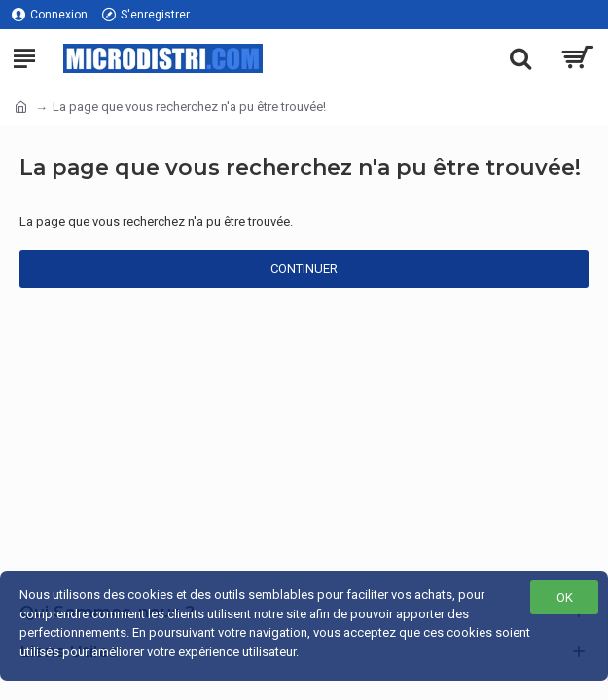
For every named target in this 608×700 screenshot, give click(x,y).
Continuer (304, 269)
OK (565, 597)
